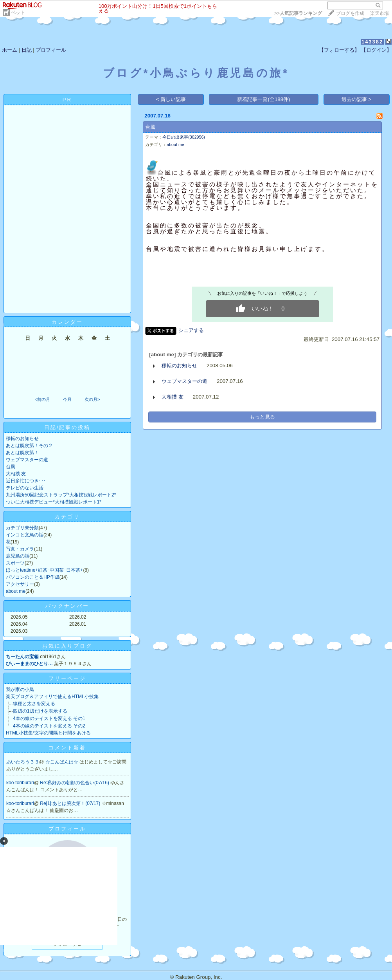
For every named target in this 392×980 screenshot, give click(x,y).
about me (16, 591)
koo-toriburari (20, 783)
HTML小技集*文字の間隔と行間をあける (48, 733)
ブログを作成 (350, 13)
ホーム (10, 50)
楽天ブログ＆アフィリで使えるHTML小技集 (52, 697)
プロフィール (51, 50)
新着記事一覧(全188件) (263, 99)
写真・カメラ (20, 549)
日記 (27, 50)
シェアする (191, 330)
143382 (372, 42)
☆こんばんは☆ (62, 762)
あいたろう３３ (23, 762)
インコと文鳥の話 (25, 535)
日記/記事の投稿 (67, 427)
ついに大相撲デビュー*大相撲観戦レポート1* (54, 502)
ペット (18, 13)
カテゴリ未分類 (22, 528)
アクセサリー (20, 584)
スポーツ (15, 563)
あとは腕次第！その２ (29, 446)
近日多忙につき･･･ (26, 481)
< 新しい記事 (171, 99)
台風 (11, 467)
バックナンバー (67, 606)
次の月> (92, 399)
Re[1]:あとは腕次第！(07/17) (71, 803)
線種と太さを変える (34, 704)
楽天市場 (379, 13)
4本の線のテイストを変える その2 (49, 726)
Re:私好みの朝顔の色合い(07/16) (75, 783)
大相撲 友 (16, 474)
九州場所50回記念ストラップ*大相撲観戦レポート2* (61, 495)
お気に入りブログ (67, 646)
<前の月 (42, 399)
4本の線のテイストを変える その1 (49, 718)
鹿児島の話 (18, 556)
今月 (67, 399)
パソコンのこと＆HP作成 (33, 577)
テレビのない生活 (25, 488)
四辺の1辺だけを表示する (40, 711)
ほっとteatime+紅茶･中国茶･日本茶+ (44, 570)
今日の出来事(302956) (184, 137)
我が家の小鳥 (20, 689)
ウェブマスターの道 (27, 460)
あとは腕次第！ (22, 453)
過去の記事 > (357, 99)
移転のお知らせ (22, 439)
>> (298, 13)
